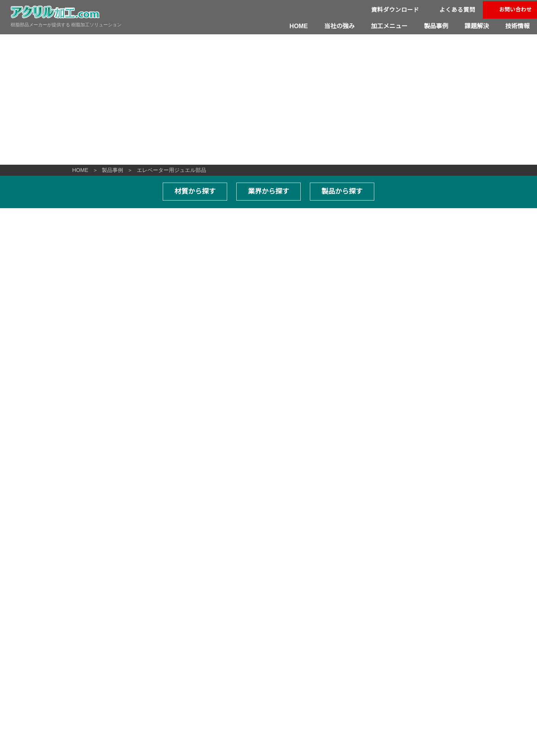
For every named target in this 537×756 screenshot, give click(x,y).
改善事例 (301, 660)
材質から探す (196, 191)
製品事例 (436, 26)
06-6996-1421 (36, 682)
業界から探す (269, 191)
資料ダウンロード (396, 10)
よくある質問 (458, 10)
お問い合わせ (515, 10)
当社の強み (340, 26)
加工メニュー (390, 26)
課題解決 (477, 26)
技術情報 (518, 26)
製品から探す (341, 191)
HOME (300, 26)
